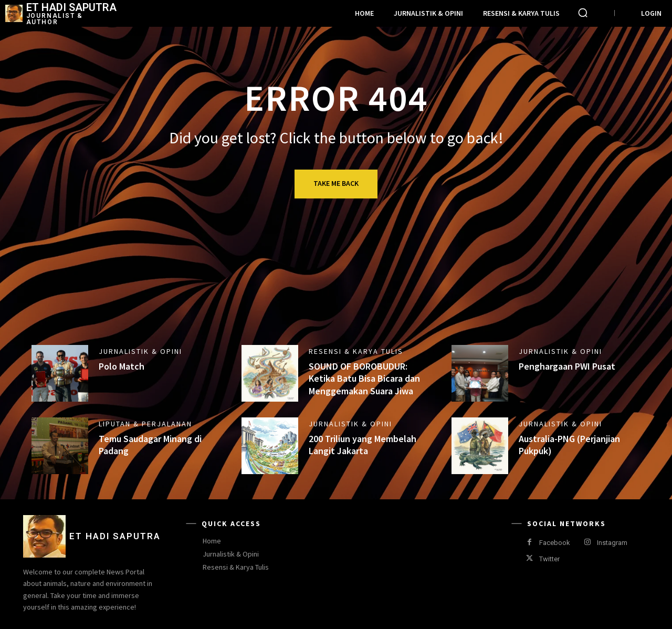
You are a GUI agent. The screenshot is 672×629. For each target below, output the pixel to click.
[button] (583, 13)
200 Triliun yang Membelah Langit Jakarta (363, 445)
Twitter (549, 559)
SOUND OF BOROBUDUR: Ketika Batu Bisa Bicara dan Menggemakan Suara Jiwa (364, 379)
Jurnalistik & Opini (140, 351)
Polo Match (122, 366)
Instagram (612, 543)
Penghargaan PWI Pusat (567, 366)
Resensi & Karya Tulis (356, 351)
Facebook (555, 543)
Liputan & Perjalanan (145, 424)
